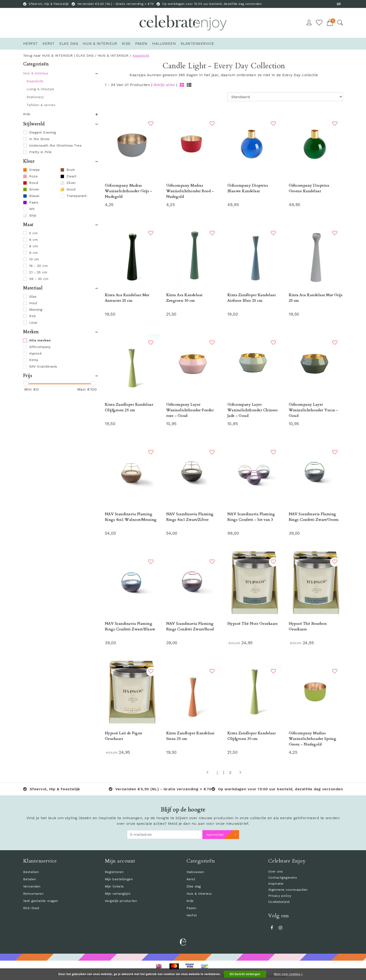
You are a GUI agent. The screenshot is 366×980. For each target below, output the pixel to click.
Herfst (192, 915)
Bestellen (31, 872)
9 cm (33, 253)
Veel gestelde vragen (41, 901)
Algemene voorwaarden (288, 890)
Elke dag (194, 886)
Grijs (33, 215)
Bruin (71, 170)
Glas (33, 296)
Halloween (195, 872)
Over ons (276, 871)
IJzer (33, 323)
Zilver (71, 183)
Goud (71, 189)
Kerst (191, 879)
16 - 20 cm (38, 266)
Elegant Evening (42, 132)
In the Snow (39, 139)
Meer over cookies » (289, 974)
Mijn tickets (114, 886)
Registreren (114, 872)
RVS (32, 316)
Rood (34, 183)
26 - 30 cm (39, 279)
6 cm (33, 240)
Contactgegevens (283, 877)
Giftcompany (40, 347)
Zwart (71, 176)
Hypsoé (35, 353)
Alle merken (40, 340)
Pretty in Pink (40, 152)
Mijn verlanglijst (118, 894)
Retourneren (33, 894)
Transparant (77, 196)
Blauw (34, 196)
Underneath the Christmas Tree (55, 145)
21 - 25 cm (38, 272)
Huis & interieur (199, 894)
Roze (33, 176)
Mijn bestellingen (119, 879)
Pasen (191, 908)
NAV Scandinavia (43, 366)
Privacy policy (280, 896)
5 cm (33, 233)
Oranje (34, 170)
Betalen (30, 879)
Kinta (33, 360)
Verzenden (32, 886)
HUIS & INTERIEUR (113, 55)
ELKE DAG (85, 55)
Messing (36, 309)
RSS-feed (31, 908)
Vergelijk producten (121, 901)
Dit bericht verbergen (245, 974)
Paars (34, 202)
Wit (32, 209)
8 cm (33, 246)
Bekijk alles (164, 85)
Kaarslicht (141, 55)
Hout (33, 303)
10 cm (34, 259)
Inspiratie (276, 884)
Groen (34, 189)
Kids (190, 901)
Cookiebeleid (279, 902)
